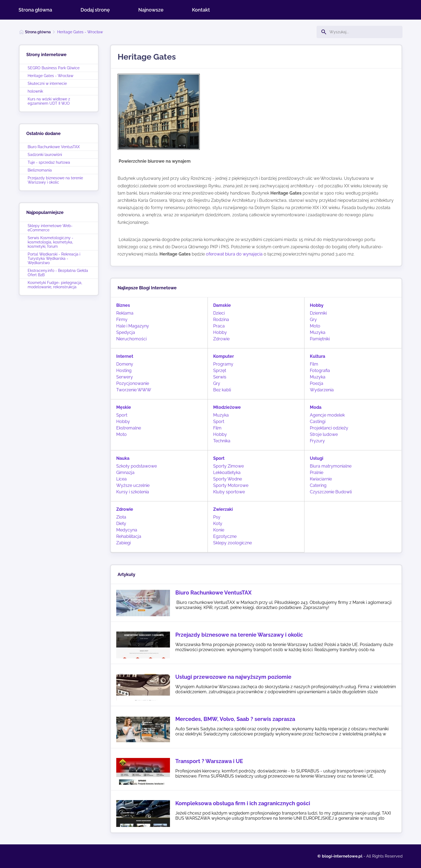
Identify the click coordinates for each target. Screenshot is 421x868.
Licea (121, 479)
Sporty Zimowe (228, 466)
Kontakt (201, 10)
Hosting (124, 371)
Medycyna (127, 530)
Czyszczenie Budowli (331, 492)
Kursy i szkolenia (133, 492)
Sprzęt (220, 371)
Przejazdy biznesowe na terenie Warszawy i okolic (55, 180)
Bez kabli (222, 390)
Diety (121, 524)
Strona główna (35, 10)
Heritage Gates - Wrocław (80, 32)
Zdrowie (221, 339)
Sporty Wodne (228, 479)
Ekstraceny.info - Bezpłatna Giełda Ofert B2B (58, 273)
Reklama (125, 313)
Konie (219, 530)
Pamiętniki (320, 339)
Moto (315, 326)
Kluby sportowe (229, 492)
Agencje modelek (327, 415)
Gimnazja (125, 473)
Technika (222, 441)
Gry (313, 320)
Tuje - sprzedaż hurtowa (49, 162)
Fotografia (320, 371)
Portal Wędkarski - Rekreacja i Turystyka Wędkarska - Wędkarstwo (54, 258)
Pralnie (317, 473)
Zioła (121, 517)
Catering (318, 485)
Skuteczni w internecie (47, 83)
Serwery (125, 377)
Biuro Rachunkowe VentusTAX (54, 147)
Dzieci (219, 313)
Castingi (318, 422)
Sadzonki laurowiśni (45, 155)
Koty (218, 524)
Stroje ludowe (324, 434)
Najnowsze (151, 10)
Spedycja (126, 332)
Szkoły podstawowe (137, 466)
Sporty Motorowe (231, 485)
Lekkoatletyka (227, 473)
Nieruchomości (131, 339)
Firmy (122, 320)
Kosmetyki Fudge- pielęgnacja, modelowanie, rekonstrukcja (55, 285)
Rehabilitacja (129, 536)
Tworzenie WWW (134, 390)
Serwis (220, 377)
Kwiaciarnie (321, 479)
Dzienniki (318, 313)
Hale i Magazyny (133, 326)
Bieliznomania (40, 170)
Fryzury (317, 441)
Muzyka (318, 332)
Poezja (317, 383)
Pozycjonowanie (133, 383)
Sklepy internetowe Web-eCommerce (50, 228)
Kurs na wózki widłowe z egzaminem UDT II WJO (49, 101)
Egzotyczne (225, 536)
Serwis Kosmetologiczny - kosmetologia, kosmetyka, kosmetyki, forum (50, 242)
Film (314, 364)
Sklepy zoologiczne (233, 543)
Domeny (125, 364)
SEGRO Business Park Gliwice (54, 68)
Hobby (220, 332)
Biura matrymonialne (331, 466)
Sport (122, 415)
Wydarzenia (322, 390)
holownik (35, 91)
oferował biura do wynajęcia (234, 254)
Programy (223, 364)
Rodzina (221, 320)
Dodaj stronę (95, 10)
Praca (219, 326)
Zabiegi (124, 543)
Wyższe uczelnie (133, 485)
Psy (217, 517)
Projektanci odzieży (329, 428)
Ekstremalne (129, 428)
